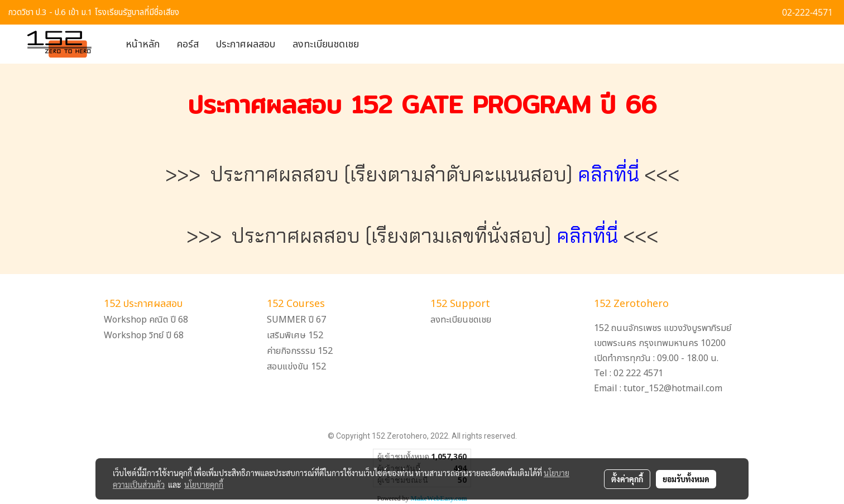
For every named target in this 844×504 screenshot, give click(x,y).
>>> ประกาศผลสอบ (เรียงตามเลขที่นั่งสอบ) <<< (422, 236)
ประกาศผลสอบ (246, 44)
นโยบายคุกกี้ (204, 484)
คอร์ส (188, 44)
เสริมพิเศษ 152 (295, 335)
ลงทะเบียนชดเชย (326, 44)
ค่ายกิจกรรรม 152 (300, 351)
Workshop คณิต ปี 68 (146, 320)
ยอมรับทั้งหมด (686, 479)
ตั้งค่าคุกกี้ (627, 479)
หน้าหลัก (143, 44)
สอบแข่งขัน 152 (296, 367)
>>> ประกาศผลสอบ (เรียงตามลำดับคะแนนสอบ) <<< (422, 174)
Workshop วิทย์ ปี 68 (144, 335)
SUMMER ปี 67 (296, 320)
